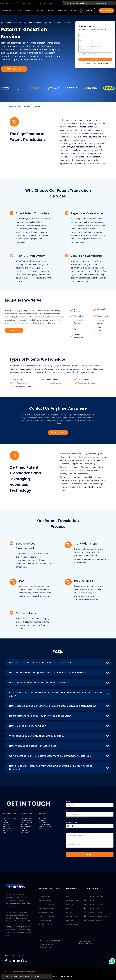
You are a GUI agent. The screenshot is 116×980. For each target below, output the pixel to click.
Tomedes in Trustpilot (94, 896)
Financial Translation (46, 904)
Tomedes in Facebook (93, 904)
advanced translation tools (71, 470)
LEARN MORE (14, 330)
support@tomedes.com (13, 955)
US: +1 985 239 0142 (29, 3)
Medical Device (100, 329)
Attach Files (86, 50)
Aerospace (78, 329)
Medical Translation (46, 900)
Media (69, 912)
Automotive (78, 316)
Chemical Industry (100, 322)
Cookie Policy (38, 976)
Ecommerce (70, 904)
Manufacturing (72, 916)
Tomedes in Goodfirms (94, 920)
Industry (40, 11)
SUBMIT (90, 854)
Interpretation (29, 11)
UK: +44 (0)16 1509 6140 (47, 3)
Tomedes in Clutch (92, 908)
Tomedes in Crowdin (93, 912)
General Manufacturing (80, 336)
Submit (95, 59)
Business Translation (46, 916)
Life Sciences (77, 310)
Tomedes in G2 (91, 900)
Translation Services (50, 888)
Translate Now (106, 10)
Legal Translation (45, 896)
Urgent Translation (46, 924)
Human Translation (46, 920)
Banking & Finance (73, 900)
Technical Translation (47, 912)
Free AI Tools (62, 11)
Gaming (69, 908)
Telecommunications (105, 316)
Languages (51, 11)
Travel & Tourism (72, 924)
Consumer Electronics (78, 322)
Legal (68, 896)
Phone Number (90, 825)
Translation (17, 11)
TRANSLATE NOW (14, 69)
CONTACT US (58, 433)
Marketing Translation (47, 908)
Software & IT (101, 310)
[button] (68, 826)
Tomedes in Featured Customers (97, 916)
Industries (72, 888)
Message (90, 840)
